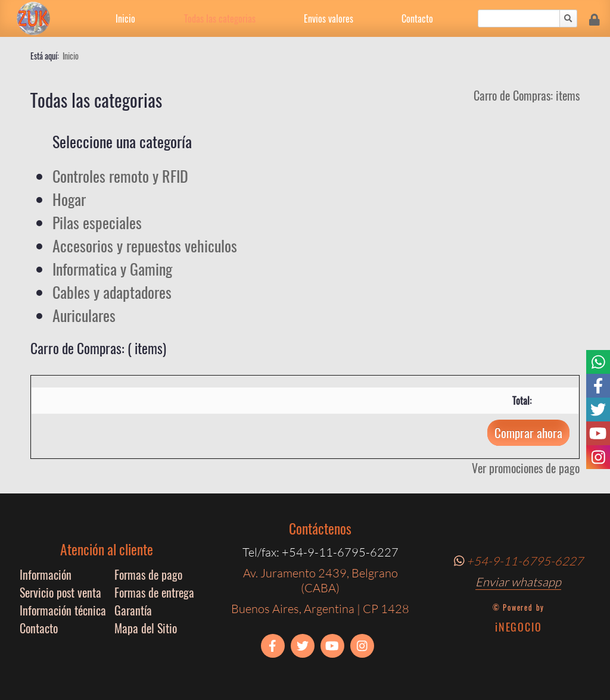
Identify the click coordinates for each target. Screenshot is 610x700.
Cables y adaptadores (112, 292)
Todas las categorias (220, 18)
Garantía (133, 610)
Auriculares (84, 315)
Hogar (69, 199)
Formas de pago (148, 574)
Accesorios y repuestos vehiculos (145, 246)
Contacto (417, 18)
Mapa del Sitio (146, 628)
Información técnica (63, 610)
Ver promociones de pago (526, 468)
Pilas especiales (97, 222)
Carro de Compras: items (527, 95)
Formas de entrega (154, 592)
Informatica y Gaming (112, 269)
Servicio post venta (60, 592)
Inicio (125, 18)
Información (46, 574)
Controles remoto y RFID (120, 176)
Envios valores (329, 18)
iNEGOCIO (518, 627)
